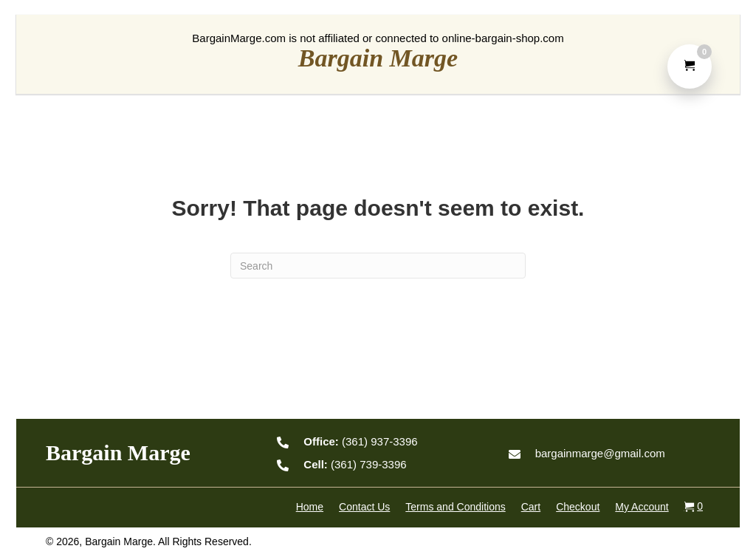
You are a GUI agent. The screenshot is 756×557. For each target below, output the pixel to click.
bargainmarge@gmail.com (600, 453)
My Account (642, 507)
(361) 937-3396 (360, 441)
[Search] (378, 266)
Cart (531, 507)
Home (310, 507)
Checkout (578, 507)
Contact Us (364, 507)
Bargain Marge (378, 58)
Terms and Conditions (455, 507)
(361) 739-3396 (355, 464)
